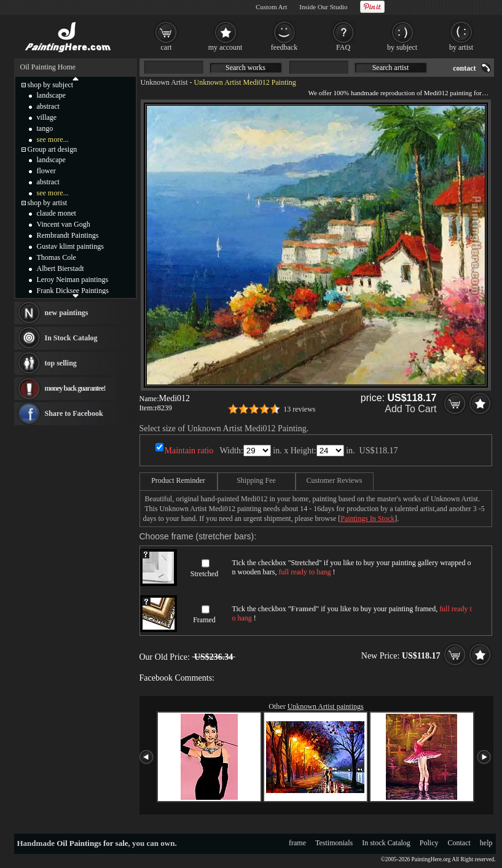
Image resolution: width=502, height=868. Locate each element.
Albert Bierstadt (61, 268)
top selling (61, 363)
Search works (245, 68)
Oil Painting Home (48, 67)
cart (167, 47)
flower (46, 171)
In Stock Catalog (71, 338)
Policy (429, 843)
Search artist (391, 68)
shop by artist (48, 203)
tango (45, 128)
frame (297, 843)
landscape (51, 95)
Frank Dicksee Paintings (73, 291)
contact (464, 68)
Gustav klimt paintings (70, 246)
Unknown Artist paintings (326, 706)
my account (226, 47)
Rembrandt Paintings (68, 235)
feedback (284, 47)
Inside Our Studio (323, 7)
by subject (402, 47)
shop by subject (51, 85)
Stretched (204, 574)
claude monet (57, 213)
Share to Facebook (74, 413)
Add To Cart (410, 409)
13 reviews (299, 409)
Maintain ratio (189, 451)
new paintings (67, 313)
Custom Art (271, 7)
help (486, 843)
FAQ (343, 47)
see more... (53, 139)
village (47, 117)
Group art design (53, 149)
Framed (204, 620)
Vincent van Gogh (64, 224)
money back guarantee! (75, 388)
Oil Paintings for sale (92, 843)
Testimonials (334, 843)
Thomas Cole (57, 257)
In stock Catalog (386, 843)
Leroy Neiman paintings (73, 280)
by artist (461, 47)
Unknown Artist (164, 82)
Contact (459, 843)
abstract (48, 106)
